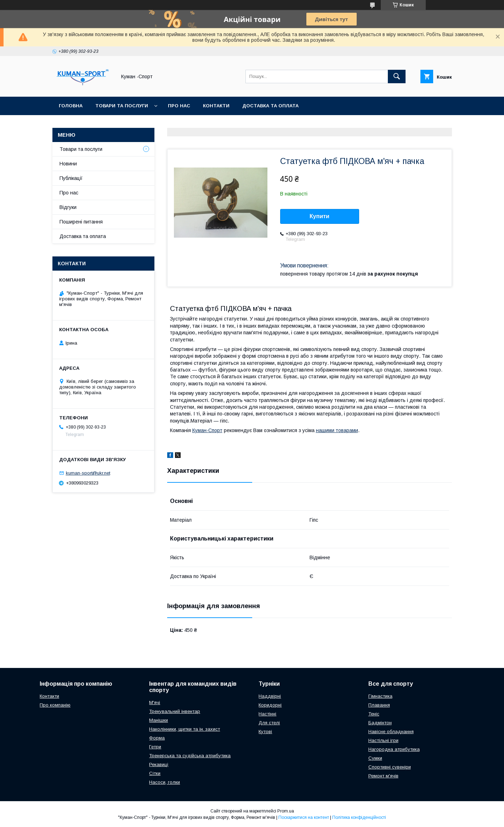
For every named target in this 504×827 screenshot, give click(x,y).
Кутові (265, 732)
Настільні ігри (383, 740)
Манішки (158, 720)
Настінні (267, 714)
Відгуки (68, 207)
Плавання (379, 705)
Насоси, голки (165, 782)
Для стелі (269, 723)
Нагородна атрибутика (394, 749)
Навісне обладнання (391, 732)
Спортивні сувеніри (390, 767)
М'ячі (155, 703)
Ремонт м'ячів (383, 776)
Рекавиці (159, 764)
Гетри (155, 747)
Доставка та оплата (270, 106)
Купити (319, 216)
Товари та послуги (122, 106)
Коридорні (270, 705)
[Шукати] (397, 77)
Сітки (155, 773)
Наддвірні (270, 696)
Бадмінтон (380, 723)
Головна (71, 106)
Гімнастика (380, 696)
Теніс (374, 714)
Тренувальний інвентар (175, 711)
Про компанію (55, 705)
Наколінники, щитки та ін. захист (185, 729)
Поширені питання (81, 222)
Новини (68, 164)
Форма (157, 738)
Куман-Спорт (207, 430)
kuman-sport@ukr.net (88, 473)
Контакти (216, 106)
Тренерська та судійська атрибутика (190, 756)
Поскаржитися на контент (304, 817)
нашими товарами (337, 430)
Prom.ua (286, 811)
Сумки (375, 758)
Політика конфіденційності (359, 817)
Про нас (179, 106)
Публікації (71, 178)
